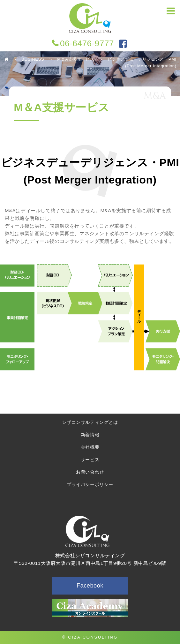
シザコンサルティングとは (90, 422)
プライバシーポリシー (90, 484)
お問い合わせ (90, 472)
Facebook (90, 586)
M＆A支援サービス (76, 59)
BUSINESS (33, 59)
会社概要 (90, 447)
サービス (90, 460)
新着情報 (90, 435)
